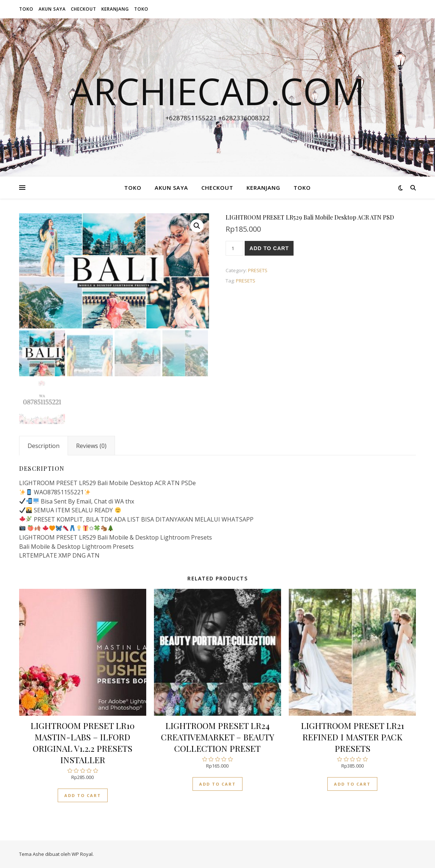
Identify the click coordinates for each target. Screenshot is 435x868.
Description (44, 446)
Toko (26, 9)
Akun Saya (52, 9)
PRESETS (258, 270)
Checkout (84, 9)
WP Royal (82, 854)
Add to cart (269, 248)
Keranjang (115, 9)
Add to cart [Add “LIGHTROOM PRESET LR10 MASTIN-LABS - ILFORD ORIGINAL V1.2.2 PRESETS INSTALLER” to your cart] (83, 795)
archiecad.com (217, 91)
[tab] (44, 446)
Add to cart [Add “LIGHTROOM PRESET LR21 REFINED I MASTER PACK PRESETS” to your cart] (352, 784)
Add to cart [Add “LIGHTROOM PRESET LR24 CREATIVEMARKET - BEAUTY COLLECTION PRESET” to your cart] (217, 784)
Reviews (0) (91, 446)
